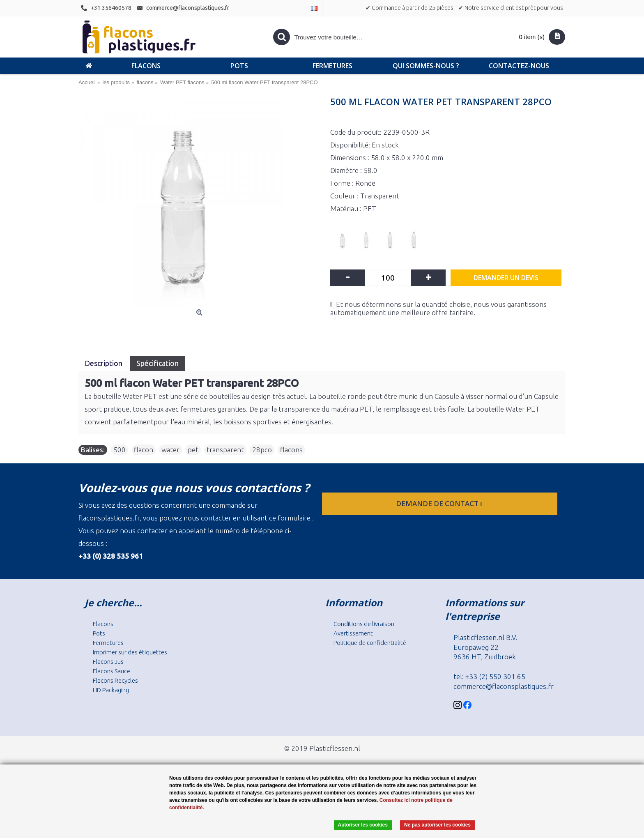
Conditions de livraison (364, 624)
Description (104, 363)
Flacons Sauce (112, 671)
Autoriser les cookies (363, 825)
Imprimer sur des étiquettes (130, 652)
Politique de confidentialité (370, 643)
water (170, 450)
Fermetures (108, 643)
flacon (144, 450)
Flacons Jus (108, 662)
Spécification (158, 363)
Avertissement (353, 633)
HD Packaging (111, 690)
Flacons (103, 624)
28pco (262, 450)
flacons (291, 450)
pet (193, 450)
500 (120, 450)
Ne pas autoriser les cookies (437, 825)
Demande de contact (440, 503)
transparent (225, 450)
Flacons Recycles (115, 680)
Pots (99, 633)
